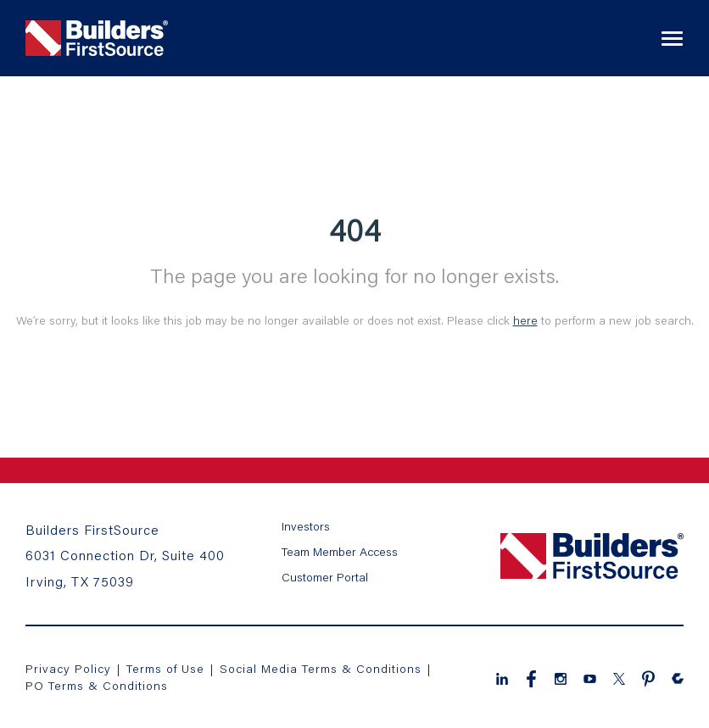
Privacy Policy (68, 668)
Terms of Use (167, 668)
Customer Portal (325, 577)
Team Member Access (340, 551)
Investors (306, 526)
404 (355, 230)
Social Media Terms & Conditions (321, 668)
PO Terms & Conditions (97, 685)
